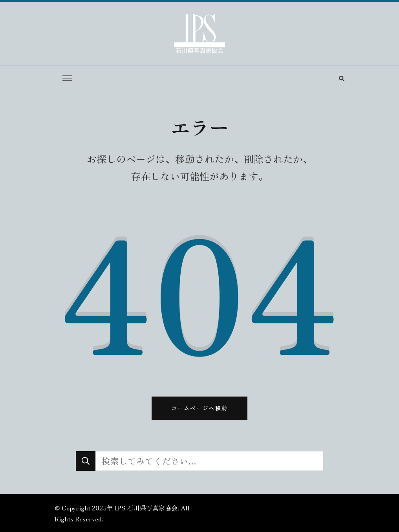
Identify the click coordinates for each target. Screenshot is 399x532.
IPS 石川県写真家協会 (146, 508)
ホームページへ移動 (199, 408)
